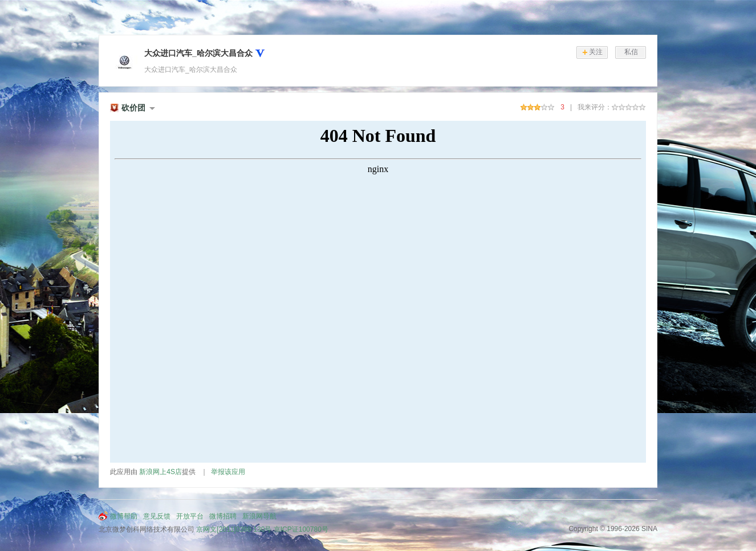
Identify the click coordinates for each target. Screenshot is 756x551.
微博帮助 (124, 516)
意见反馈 (157, 516)
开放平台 (190, 516)
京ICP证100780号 (301, 529)
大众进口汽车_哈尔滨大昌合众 (198, 53)
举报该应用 (228, 472)
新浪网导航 (259, 516)
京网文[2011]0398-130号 (234, 529)
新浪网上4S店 (160, 472)
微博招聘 (223, 516)
